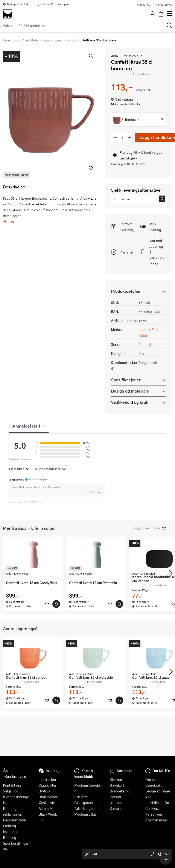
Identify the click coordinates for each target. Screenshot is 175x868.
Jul (41, 820)
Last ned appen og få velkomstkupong (156, 252)
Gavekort (117, 785)
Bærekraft (154, 785)
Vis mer (9, 221)
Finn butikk (143, 5)
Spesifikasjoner (126, 380)
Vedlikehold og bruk (130, 402)
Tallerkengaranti (87, 808)
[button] (91, 168)
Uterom (116, 803)
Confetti (145, 344)
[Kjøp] (56, 604)
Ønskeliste (47, 803)
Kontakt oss (12, 785)
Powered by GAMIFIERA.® (25, 502)
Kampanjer (118, 808)
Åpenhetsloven (157, 820)
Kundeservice (164, 5)
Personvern (154, 814)
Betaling (10, 837)
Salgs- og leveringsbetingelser (16, 797)
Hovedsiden (11, 40)
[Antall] (122, 137)
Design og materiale (130, 391)
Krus (71, 40)
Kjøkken (116, 779)
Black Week (48, 814)
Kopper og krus (53, 40)
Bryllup (44, 791)
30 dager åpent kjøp (17, 4)
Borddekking (31, 40)
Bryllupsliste (48, 797)
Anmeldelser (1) (29, 426)
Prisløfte (126, 252)
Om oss (151, 779)
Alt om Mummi (50, 808)
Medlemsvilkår (86, 814)
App (148, 797)
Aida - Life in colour (126, 56)
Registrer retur (15, 820)
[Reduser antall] (115, 137)
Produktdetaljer (126, 291)
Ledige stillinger (158, 791)
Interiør (116, 797)
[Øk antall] (130, 137)
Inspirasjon (47, 779)
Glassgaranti (84, 803)
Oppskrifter (48, 785)
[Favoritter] (47, 604)
